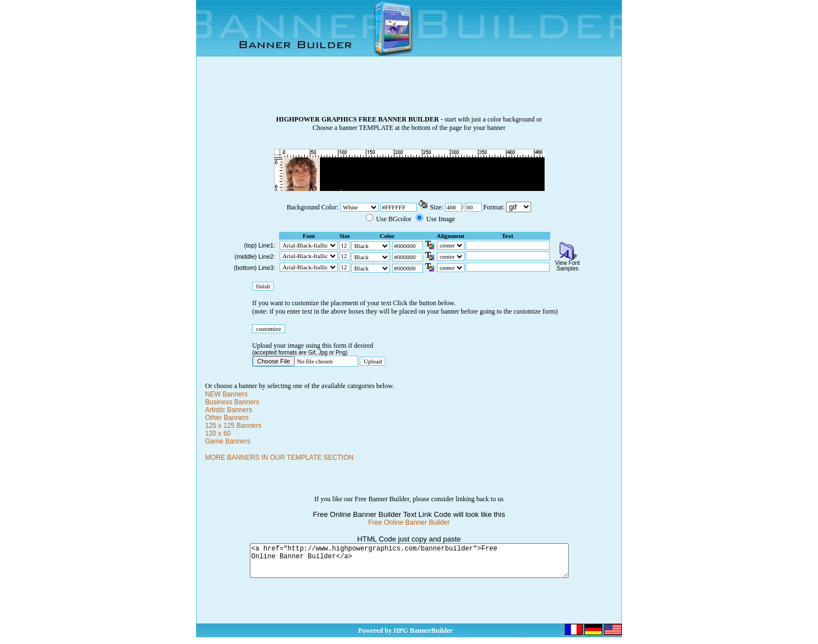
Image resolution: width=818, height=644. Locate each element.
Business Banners (232, 402)
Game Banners (228, 441)
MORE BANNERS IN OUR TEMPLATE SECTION (279, 458)
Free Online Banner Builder (409, 522)
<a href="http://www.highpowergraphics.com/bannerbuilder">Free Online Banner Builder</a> (409, 564)
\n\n (519, 207)
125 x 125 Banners (233, 426)
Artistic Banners (229, 410)
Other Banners (227, 418)
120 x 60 (218, 433)
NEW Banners (226, 394)
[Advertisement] (409, 90)
